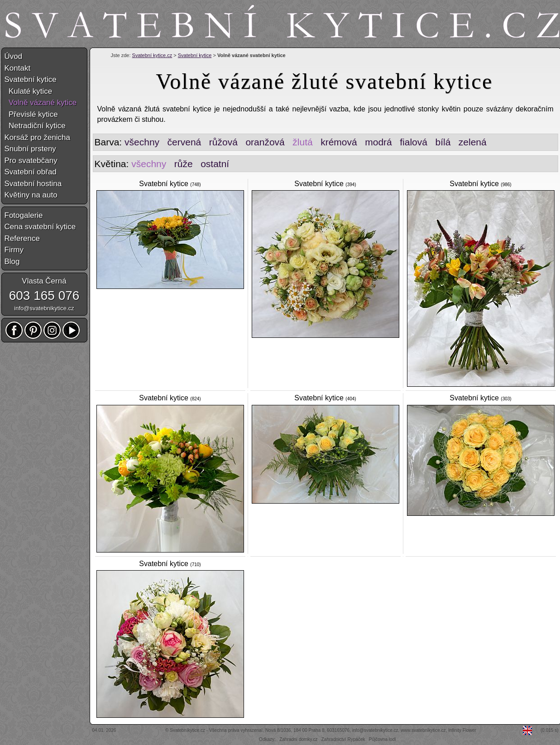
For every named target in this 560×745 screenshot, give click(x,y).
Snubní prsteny (30, 149)
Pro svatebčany (31, 161)
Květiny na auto (31, 195)
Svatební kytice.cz (152, 55)
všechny (142, 142)
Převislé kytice (31, 114)
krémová (339, 142)
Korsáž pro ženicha (38, 137)
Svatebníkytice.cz (187, 730)
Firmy (14, 250)
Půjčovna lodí (383, 739)
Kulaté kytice (29, 91)
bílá (443, 142)
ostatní (215, 164)
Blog (12, 262)
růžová (223, 142)
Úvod (14, 56)
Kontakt (18, 68)
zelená (473, 142)
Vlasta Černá (44, 281)
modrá (378, 142)
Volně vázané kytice (41, 103)
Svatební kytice (195, 55)
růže (184, 164)
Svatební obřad (31, 172)
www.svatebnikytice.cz (423, 730)
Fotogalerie (24, 215)
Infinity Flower (462, 730)
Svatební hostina (33, 184)
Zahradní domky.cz (298, 739)
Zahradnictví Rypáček (343, 739)
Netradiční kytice (35, 126)
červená (184, 142)
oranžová (265, 142)
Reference (22, 238)
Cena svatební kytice (40, 227)
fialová (414, 142)
